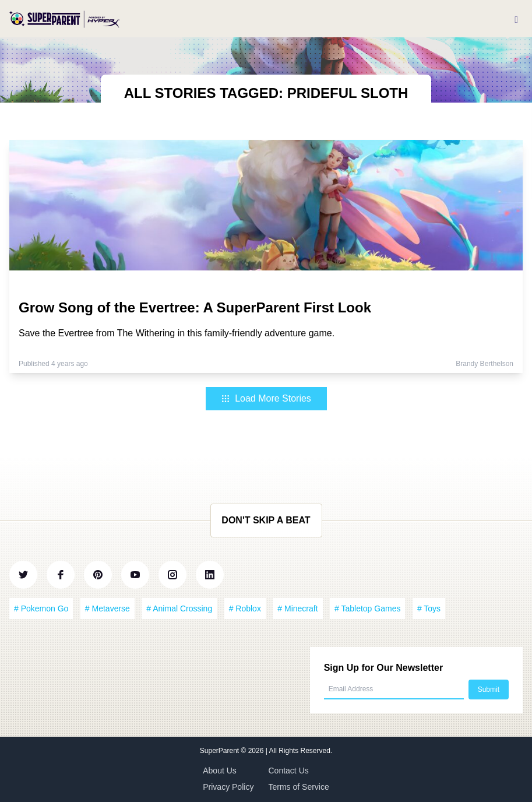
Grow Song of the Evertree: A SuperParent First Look (195, 307)
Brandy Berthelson (485, 364)
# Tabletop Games (367, 608)
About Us (220, 771)
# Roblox (245, 608)
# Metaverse (108, 608)
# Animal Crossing (179, 608)
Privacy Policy (228, 787)
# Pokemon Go (41, 608)
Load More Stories (266, 398)
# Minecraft (297, 608)
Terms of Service (299, 787)
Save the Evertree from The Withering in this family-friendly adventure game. (177, 333)
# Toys (429, 608)
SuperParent (221, 751)
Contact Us (289, 771)
